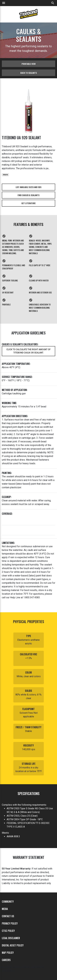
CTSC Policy (8, 931)
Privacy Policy (10, 923)
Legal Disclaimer (11, 938)
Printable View (29, 64)
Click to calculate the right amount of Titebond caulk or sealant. (28, 351)
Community (8, 902)
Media (5, 909)
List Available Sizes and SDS (28, 187)
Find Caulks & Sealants (28, 195)
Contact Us (8, 916)
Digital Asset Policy (13, 945)
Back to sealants (29, 73)
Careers (6, 960)
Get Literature (28, 203)
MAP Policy (8, 953)
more (5, 175)
